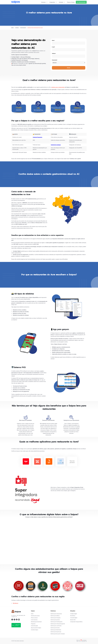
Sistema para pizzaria (55, 620)
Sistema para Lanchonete (56, 626)
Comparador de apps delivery (76, 622)
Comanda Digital (74, 618)
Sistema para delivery (55, 616)
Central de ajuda (34, 626)
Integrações (53, 2)
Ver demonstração (81, 2)
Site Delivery (73, 616)
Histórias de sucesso (35, 616)
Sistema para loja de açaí (56, 632)
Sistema (17, 28)
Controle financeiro (37, 137)
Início (12, 28)
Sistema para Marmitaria (56, 630)
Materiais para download (36, 622)
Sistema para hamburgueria (56, 622)
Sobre (32, 614)
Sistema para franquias (55, 618)
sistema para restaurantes (58, 87)
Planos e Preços (71, 2)
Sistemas (44, 2)
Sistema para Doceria (55, 628)
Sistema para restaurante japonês (58, 624)
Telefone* (54, 53)
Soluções (62, 2)
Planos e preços (34, 618)
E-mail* (53, 47)
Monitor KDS (73, 620)
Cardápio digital (73, 614)
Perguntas (33, 624)
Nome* (53, 40)
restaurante (23, 28)
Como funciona (34, 620)
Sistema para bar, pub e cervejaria (58, 634)
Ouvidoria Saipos (35, 630)
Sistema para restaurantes (56, 614)
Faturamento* (55, 60)
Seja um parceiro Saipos (36, 628)
